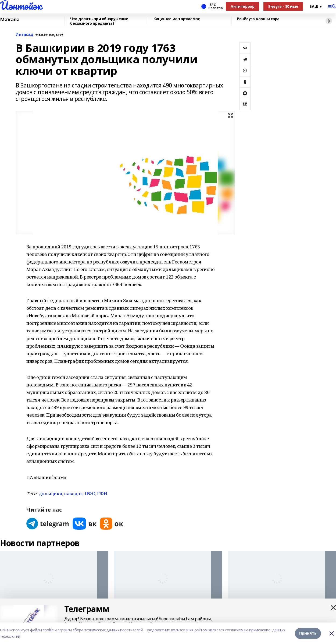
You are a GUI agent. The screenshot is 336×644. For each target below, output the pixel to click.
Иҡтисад (24, 35)
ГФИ (102, 493)
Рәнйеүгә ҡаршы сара (258, 19)
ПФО (90, 493)
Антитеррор (242, 6)
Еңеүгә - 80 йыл (283, 6)
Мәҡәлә (10, 20)
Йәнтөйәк (21, 6)
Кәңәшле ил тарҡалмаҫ (177, 19)
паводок (73, 493)
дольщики (51, 493)
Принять (308, 633)
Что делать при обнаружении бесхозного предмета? (99, 21)
